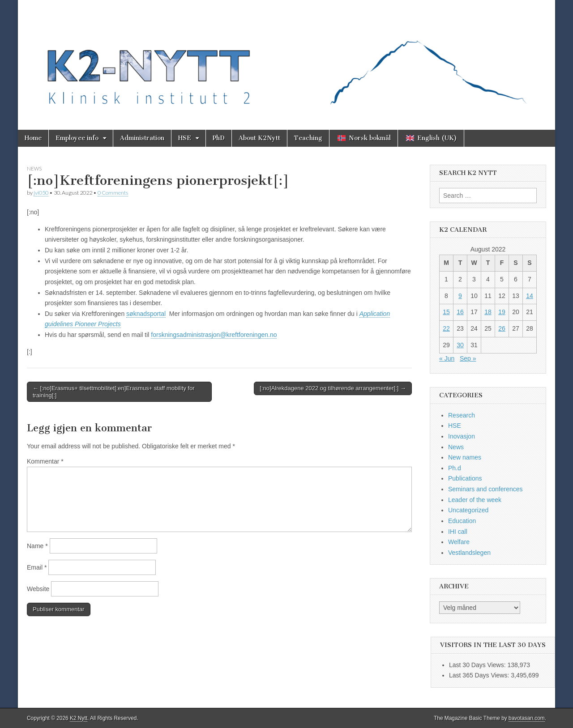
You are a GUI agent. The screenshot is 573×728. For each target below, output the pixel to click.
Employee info (77, 138)
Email (37, 567)
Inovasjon (462, 436)
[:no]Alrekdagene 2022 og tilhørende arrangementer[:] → (333, 388)
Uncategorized (468, 510)
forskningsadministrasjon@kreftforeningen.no (214, 335)
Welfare (459, 542)
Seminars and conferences (485, 489)
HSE (185, 138)
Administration (142, 138)
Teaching (308, 138)
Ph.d (455, 468)
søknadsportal (146, 314)
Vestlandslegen (469, 553)
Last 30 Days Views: (478, 665)
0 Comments (113, 193)
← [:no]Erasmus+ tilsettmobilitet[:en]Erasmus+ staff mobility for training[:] (114, 392)
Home (33, 138)
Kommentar (45, 461)
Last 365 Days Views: (480, 675)
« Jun (447, 358)
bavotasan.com (527, 718)
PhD (219, 138)
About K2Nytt (259, 138)
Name (37, 546)
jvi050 (41, 193)
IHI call (458, 532)
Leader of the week (475, 500)
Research (462, 415)
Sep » (468, 358)
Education (462, 521)
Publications (465, 478)
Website (38, 589)
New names (465, 457)
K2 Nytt (79, 718)
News (34, 168)
